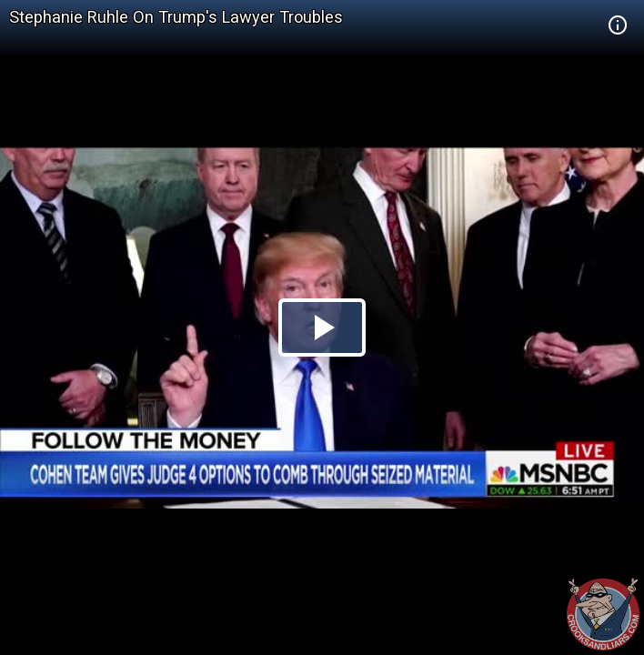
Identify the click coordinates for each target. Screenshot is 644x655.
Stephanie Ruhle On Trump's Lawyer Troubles (176, 17)
